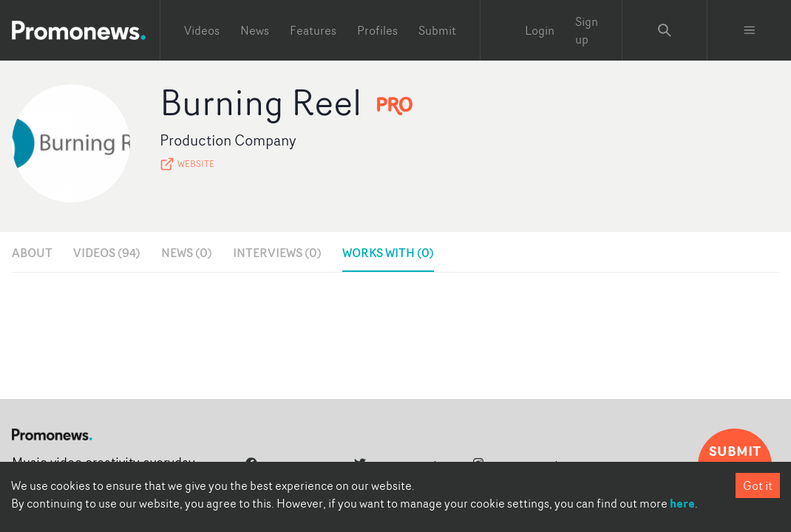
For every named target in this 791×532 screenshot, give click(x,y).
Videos (202, 30)
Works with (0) (388, 253)
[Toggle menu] (750, 30)
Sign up (587, 30)
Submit (437, 30)
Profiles (377, 30)
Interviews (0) (277, 253)
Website (187, 164)
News (255, 30)
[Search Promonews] (665, 30)
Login (540, 30)
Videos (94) (107, 253)
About (32, 253)
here (682, 503)
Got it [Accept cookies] (758, 485)
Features (313, 30)
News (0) (187, 253)
